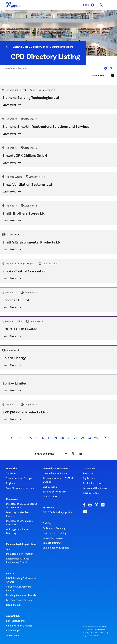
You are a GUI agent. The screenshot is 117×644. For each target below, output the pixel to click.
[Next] (105, 438)
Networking (49, 508)
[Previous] (12, 438)
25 (96, 438)
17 (43, 438)
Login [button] (89, 5)
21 (69, 438)
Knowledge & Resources (55, 469)
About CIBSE (13, 616)
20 (63, 438)
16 (37, 438)
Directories (12, 499)
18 (49, 438)
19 (56, 438)
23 (82, 438)
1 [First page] (20, 438)
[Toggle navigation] (110, 5)
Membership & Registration (21, 544)
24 (89, 438)
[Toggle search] (101, 5)
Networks (11, 469)
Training (47, 523)
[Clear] (106, 69)
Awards (10, 573)
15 (30, 438)
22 (75, 438)
